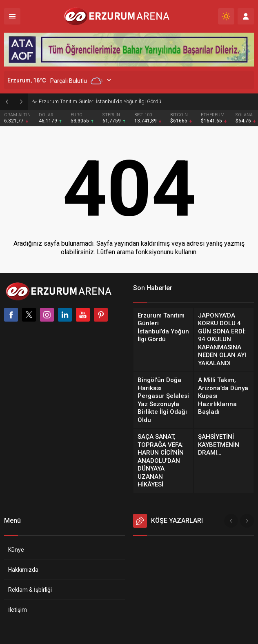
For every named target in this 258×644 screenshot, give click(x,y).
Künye (16, 550)
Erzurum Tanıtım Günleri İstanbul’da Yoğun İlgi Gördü (100, 101)
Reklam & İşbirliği (30, 590)
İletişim (18, 610)
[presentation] (231, 521)
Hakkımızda (23, 570)
